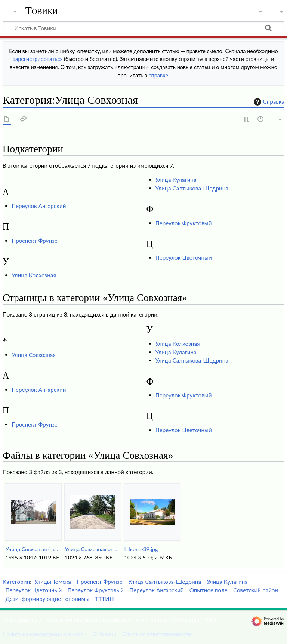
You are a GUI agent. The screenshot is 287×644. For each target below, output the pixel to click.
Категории (16, 582)
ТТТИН (104, 599)
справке (158, 75)
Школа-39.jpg (141, 549)
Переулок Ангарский (39, 206)
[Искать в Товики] (143, 28)
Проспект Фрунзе (35, 241)
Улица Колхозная (34, 275)
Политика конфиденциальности (45, 634)
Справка (268, 102)
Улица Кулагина (176, 180)
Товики (42, 11)
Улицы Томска (53, 582)
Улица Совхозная (34, 355)
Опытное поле (209, 590)
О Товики (104, 634)
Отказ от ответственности (157, 634)
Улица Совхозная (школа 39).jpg (33, 549)
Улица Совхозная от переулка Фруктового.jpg (92, 549)
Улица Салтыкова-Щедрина (192, 188)
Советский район (256, 590)
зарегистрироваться (38, 59)
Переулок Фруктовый (184, 223)
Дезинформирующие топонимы (47, 599)
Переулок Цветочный (184, 257)
